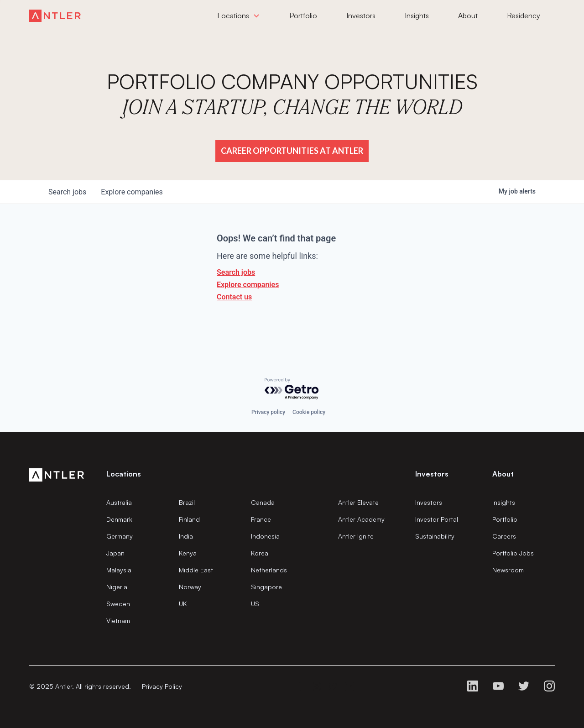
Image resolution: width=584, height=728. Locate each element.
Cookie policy (309, 412)
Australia (119, 502)
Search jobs (236, 272)
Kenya (188, 553)
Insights (504, 502)
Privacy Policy (162, 686)
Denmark (119, 519)
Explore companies (248, 285)
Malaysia (119, 570)
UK (183, 604)
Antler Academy (361, 519)
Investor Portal (437, 519)
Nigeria (117, 587)
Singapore (266, 587)
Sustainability (435, 536)
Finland (189, 519)
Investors (429, 502)
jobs (67, 192)
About (503, 474)
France (261, 519)
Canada (263, 502)
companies (132, 192)
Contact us (234, 297)
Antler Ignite (356, 536)
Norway (190, 587)
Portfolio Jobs (513, 553)
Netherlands (269, 570)
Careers (504, 536)
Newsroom (508, 570)
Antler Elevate (358, 502)
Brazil (187, 502)
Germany (120, 536)
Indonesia (265, 536)
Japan (115, 553)
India (186, 536)
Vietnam (118, 621)
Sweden (118, 604)
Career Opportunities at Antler (292, 151)
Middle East (196, 570)
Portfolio (505, 519)
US (255, 604)
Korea (260, 553)
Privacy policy (268, 412)
